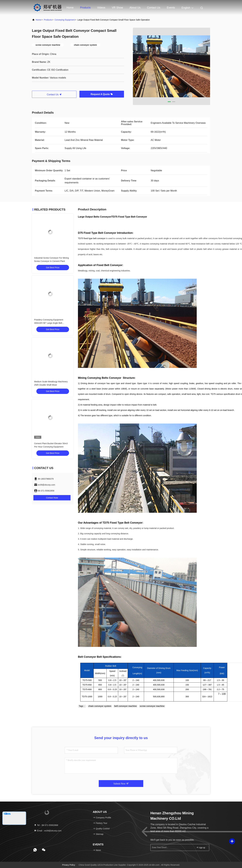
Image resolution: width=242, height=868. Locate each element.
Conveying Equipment (65, 20)
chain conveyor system (100, 706)
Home (70, 8)
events (171, 8)
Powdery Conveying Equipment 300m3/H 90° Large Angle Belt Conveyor (49, 323)
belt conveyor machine (125, 706)
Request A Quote (102, 94)
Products (85, 8)
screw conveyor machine (152, 706)
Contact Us (154, 8)
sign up (201, 847)
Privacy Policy (69, 865)
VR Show (117, 8)
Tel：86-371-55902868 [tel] (46, 825)
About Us (135, 8)
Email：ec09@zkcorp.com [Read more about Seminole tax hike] (48, 831)
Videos (101, 8)
